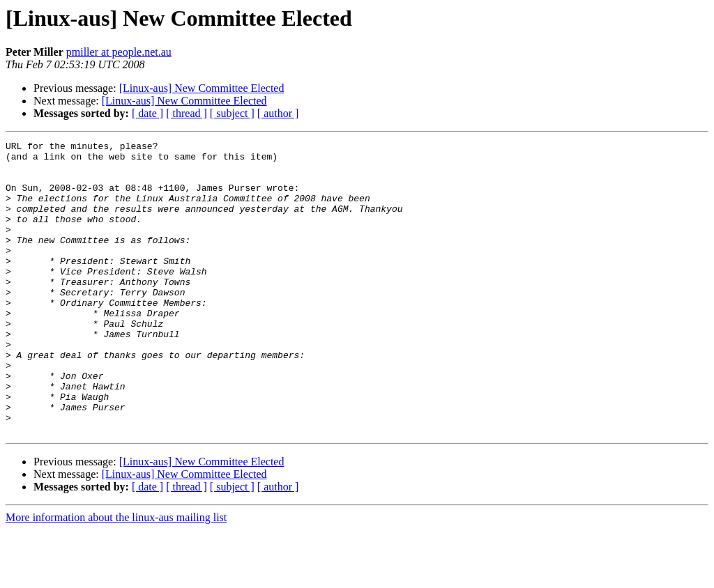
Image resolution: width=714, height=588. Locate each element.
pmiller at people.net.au (119, 52)
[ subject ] (232, 113)
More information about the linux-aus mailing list (116, 576)
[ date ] (147, 113)
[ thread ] (187, 113)
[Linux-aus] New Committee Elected (202, 88)
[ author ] (278, 113)
